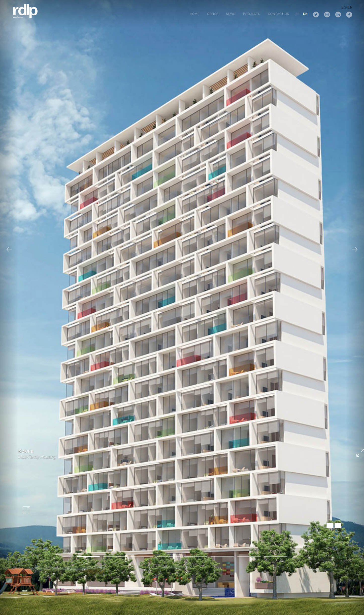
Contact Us (279, 14)
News (231, 14)
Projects (252, 14)
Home (195, 14)
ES (298, 14)
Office (213, 14)
